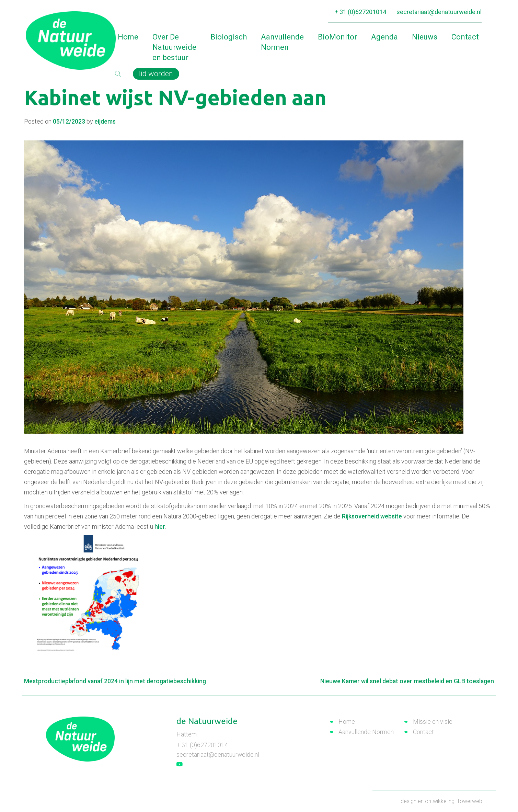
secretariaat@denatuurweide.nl (439, 12)
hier (160, 527)
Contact (465, 37)
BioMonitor (337, 37)
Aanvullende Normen (282, 42)
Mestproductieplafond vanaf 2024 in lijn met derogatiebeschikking (116, 681)
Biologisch (229, 37)
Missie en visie (433, 722)
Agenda (384, 37)
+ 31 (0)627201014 (360, 12)
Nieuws (425, 37)
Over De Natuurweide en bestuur (174, 47)
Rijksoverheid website (372, 516)
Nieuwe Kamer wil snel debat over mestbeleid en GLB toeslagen (407, 681)
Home (128, 37)
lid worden (156, 74)
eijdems (105, 121)
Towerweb (470, 801)
